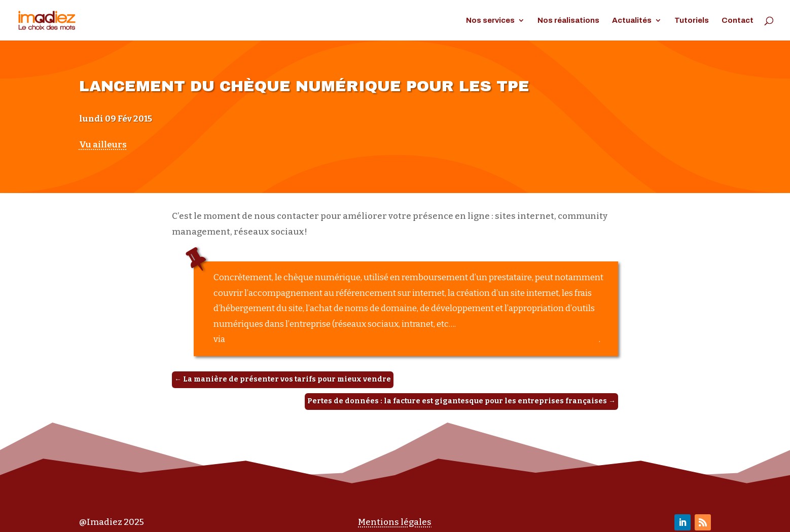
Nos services (490, 21)
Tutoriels (692, 21)
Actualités (632, 21)
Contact (738, 21)
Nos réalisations (568, 21)
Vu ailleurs (103, 145)
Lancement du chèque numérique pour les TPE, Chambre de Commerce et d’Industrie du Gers (413, 339)
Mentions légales (395, 522)
